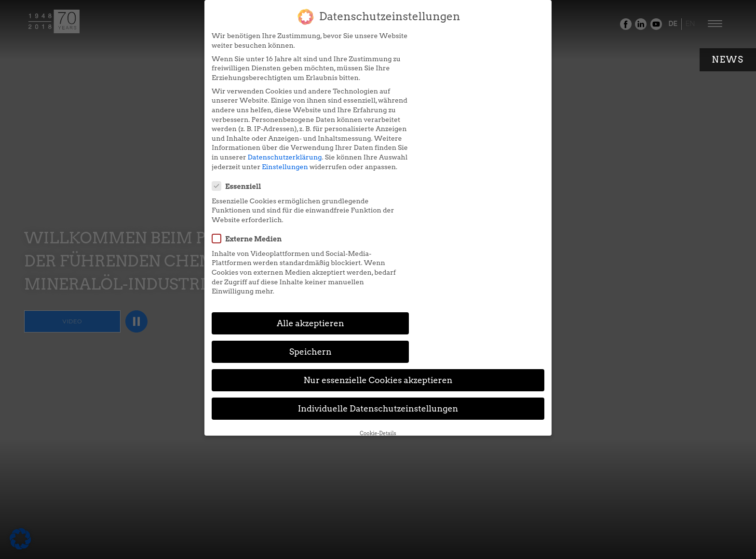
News (728, 60)
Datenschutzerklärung (237, 186)
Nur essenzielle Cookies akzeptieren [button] (378, 255)
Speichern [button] (471, 227)
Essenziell (413, 41)
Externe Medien (423, 93)
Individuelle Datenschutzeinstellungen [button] (378, 284)
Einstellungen (273, 195)
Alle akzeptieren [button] (285, 227)
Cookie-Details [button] (378, 308)
